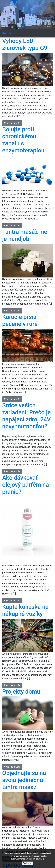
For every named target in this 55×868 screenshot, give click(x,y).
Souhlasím (27, 863)
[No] (51, 859)
